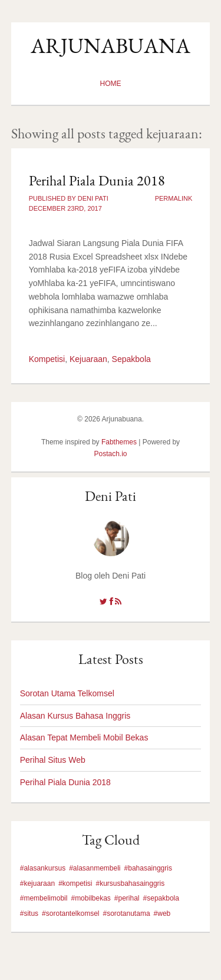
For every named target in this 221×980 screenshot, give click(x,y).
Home (111, 84)
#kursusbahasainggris (131, 883)
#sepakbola (161, 898)
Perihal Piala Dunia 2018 (97, 180)
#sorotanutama (127, 913)
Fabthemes (119, 442)
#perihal (127, 898)
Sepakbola (131, 359)
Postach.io (110, 454)
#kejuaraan (37, 883)
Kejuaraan (88, 359)
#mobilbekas (90, 898)
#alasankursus (43, 868)
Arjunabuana (111, 46)
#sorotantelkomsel (70, 913)
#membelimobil (44, 898)
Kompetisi (47, 359)
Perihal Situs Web (53, 760)
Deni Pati (111, 496)
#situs (29, 913)
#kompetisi (75, 883)
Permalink (174, 198)
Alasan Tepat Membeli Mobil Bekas (84, 738)
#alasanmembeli (95, 868)
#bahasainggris (148, 868)
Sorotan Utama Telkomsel (67, 693)
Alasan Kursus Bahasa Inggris (75, 716)
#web (162, 913)
